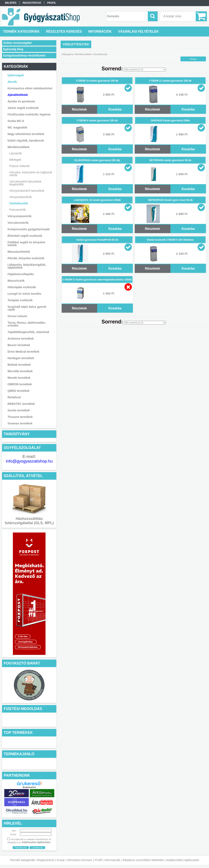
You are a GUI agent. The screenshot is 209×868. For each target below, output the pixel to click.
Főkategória (68, 54)
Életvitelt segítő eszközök (25, 236)
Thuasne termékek (20, 417)
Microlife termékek (20, 371)
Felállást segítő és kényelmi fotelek (26, 244)
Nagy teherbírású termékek (26, 134)
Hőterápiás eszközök (22, 287)
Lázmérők (16, 153)
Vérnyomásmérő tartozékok (27, 191)
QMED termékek (18, 391)
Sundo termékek (19, 410)
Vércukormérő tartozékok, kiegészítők (26, 183)
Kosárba (115, 109)
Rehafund (14, 397)
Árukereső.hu (29, 787)
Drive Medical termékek (23, 352)
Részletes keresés (80, 860)
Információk (112, 860)
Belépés (11, 3)
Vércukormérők (18, 223)
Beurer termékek (19, 345)
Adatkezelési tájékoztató (183, 860)
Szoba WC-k (16, 121)
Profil (98, 860)
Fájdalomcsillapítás (21, 274)
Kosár (61, 860)
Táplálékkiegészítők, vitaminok (28, 332)
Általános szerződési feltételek (143, 860)
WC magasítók (17, 127)
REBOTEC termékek (21, 404)
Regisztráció (46, 860)
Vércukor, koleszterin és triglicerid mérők (31, 174)
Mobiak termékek (19, 365)
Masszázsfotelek (19, 252)
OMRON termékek (20, 384)
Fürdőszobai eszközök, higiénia (29, 114)
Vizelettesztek (19, 203)
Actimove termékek (21, 339)
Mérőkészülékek (84, 54)
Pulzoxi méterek (20, 166)
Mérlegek (15, 160)
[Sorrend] (145, 70)
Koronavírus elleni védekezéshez (30, 88)
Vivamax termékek (20, 423)
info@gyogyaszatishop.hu (29, 461)
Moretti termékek (19, 378)
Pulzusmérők (18, 210)
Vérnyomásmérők (21, 197)
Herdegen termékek (21, 358)
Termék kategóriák (23, 860)
